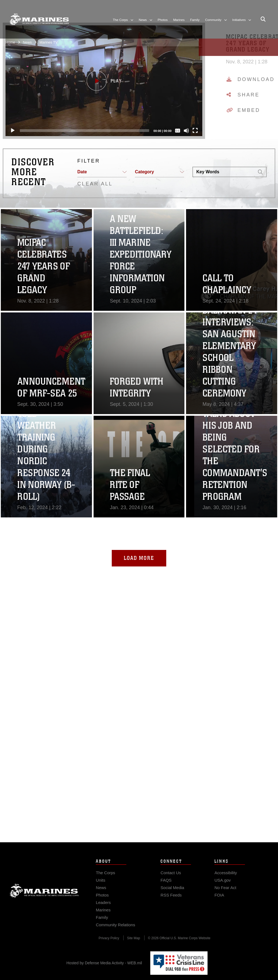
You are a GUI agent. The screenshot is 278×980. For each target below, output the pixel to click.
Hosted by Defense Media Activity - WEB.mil (104, 963)
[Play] (13, 131)
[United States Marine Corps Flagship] (39, 19)
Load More (139, 558)
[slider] (85, 131)
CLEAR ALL (95, 184)
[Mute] (186, 131)
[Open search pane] (263, 19)
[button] (104, 81)
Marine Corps (44, 902)
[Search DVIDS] (224, 172)
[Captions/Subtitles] (178, 131)
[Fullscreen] (195, 131)
